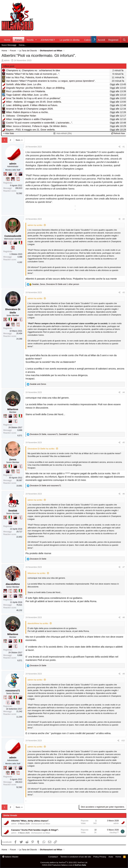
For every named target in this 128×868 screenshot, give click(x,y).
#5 (124, 443)
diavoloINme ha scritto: (38, 623)
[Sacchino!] (13, 179)
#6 (124, 494)
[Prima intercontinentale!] (18, 179)
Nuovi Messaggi (9, 45)
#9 (124, 674)
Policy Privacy (100, 857)
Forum (18, 40)
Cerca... (23, 45)
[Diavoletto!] (5, 174)
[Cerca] (124, 40)
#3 (124, 292)
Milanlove (13, 409)
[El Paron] (10, 174)
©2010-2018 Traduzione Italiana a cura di (64, 865)
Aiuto (111, 857)
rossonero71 (13, 690)
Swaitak (13, 511)
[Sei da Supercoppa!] (8, 179)
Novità (30, 40)
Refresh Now (118, 133)
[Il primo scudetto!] (20, 243)
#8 (124, 617)
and (38, 384)
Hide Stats (9, 133)
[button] (36, 40)
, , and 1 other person (56, 284)
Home (7, 40)
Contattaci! (53, 857)
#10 (123, 741)
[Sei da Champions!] (15, 174)
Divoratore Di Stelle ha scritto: (41, 449)
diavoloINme (13, 584)
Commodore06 (13, 236)
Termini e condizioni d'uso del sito (76, 857)
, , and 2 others (54, 434)
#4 (124, 392)
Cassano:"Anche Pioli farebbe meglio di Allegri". (35, 830)
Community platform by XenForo (64, 862)
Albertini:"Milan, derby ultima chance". (30, 821)
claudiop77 (114, 833)
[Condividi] (120, 147)
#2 (124, 219)
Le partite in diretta (70, 40)
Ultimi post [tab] (9, 66)
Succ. (18, 140)
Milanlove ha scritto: (37, 573)
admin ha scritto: (35, 225)
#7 (124, 567)
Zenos (13, 459)
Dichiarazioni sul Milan (41, 824)
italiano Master (10, 857)
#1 (124, 147)
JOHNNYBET (48, 40)
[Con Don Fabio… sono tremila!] (20, 174)
